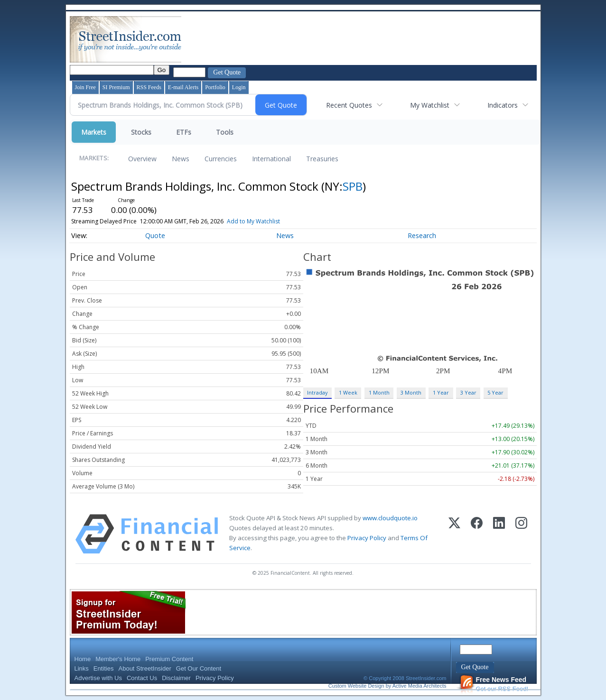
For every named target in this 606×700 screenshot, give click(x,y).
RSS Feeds (149, 87)
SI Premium (116, 87)
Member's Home (118, 659)
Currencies (221, 159)
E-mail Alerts (183, 87)
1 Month (379, 392)
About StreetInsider (145, 668)
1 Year (441, 392)
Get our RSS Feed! (494, 684)
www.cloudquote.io (390, 518)
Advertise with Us (98, 678)
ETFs (184, 132)
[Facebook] (477, 534)
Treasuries (322, 159)
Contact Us (142, 678)
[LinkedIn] (499, 534)
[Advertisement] (356, 39)
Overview (142, 159)
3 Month (411, 392)
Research (422, 235)
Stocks (141, 132)
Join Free (85, 87)
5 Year (495, 392)
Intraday (317, 392)
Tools (225, 132)
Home (83, 659)
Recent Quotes (349, 105)
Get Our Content (199, 668)
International (271, 159)
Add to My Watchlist (265, 221)
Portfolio (215, 87)
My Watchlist (430, 105)
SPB (353, 186)
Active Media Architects (420, 686)
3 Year (468, 392)
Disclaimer (176, 678)
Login (239, 87)
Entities (104, 668)
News (181, 159)
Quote (155, 235)
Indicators (503, 105)
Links (82, 668)
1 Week (348, 392)
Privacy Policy (367, 538)
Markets (94, 132)
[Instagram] (521, 534)
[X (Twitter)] (454, 534)
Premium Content (169, 659)
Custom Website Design (356, 686)
